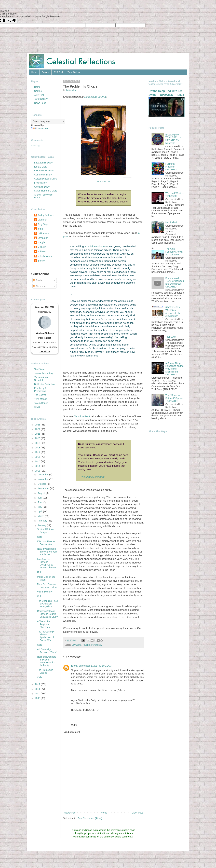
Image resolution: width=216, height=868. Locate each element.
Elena (74, 666)
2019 (38, 443)
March (41, 516)
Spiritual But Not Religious (46, 531)
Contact (45, 72)
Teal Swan (40, 369)
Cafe (40, 537)
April (40, 512)
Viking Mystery (45, 592)
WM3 (37, 407)
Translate (39, 129)
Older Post (137, 813)
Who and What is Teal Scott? (174, 195)
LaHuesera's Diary (44, 171)
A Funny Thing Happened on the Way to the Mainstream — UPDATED (174, 369)
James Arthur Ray (44, 373)
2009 (38, 698)
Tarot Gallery (74, 72)
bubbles (42, 252)
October (42, 484)
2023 (38, 425)
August (42, 493)
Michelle (42, 247)
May (40, 507)
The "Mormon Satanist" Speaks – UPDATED (174, 398)
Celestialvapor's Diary (46, 179)
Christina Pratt (82, 416)
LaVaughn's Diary (43, 163)
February (43, 521)
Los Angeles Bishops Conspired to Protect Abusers (47, 563)
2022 (38, 429)
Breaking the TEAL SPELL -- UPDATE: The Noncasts (173, 139)
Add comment (72, 732)
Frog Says (43, 224)
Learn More (45, 351)
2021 (38, 434)
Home (34, 72)
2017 (38, 452)
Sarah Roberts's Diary (46, 191)
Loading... (36, 145)
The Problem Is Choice (45, 671)
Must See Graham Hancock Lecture (47, 586)
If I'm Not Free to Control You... (46, 543)
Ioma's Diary (41, 167)
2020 (38, 438)
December (43, 475)
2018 (38, 448)
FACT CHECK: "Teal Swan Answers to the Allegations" (173, 312)
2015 (38, 461)
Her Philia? (171, 222)
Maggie (42, 242)
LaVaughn (77, 645)
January (42, 525)
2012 (38, 684)
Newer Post (70, 813)
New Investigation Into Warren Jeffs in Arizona (47, 552)
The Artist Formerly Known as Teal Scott (174, 252)
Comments (40, 286)
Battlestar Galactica (44, 384)
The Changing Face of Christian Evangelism (48, 604)
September (44, 488)
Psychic (86, 645)
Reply (74, 725)
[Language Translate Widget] (48, 121)
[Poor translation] (12, 20)
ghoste (41, 261)
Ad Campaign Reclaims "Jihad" (47, 651)
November (43, 479)
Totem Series (41, 403)
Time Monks (41, 399)
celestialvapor (45, 256)
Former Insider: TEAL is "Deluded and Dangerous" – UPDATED (175, 282)
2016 (38, 457)
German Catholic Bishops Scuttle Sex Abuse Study (47, 614)
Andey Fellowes (46, 215)
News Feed (40, 103)
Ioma (40, 229)
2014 (38, 466)
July (40, 498)
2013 (38, 471)
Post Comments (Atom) (90, 818)
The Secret (40, 395)
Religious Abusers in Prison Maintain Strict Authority (47, 661)
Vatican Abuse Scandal (42, 379)
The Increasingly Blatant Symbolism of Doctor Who (46, 636)
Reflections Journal (95, 97)
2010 (38, 694)
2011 (38, 689)
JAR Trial (58, 72)
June (40, 502)
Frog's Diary (41, 183)
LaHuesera (43, 233)
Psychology (97, 645)
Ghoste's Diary (42, 187)
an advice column (94, 246)
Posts (38, 280)
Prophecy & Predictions (40, 390)
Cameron (43, 220)
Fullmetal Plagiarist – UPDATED (171, 167)
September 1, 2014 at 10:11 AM (95, 666)
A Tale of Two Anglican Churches (44, 624)
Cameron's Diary (43, 175)
